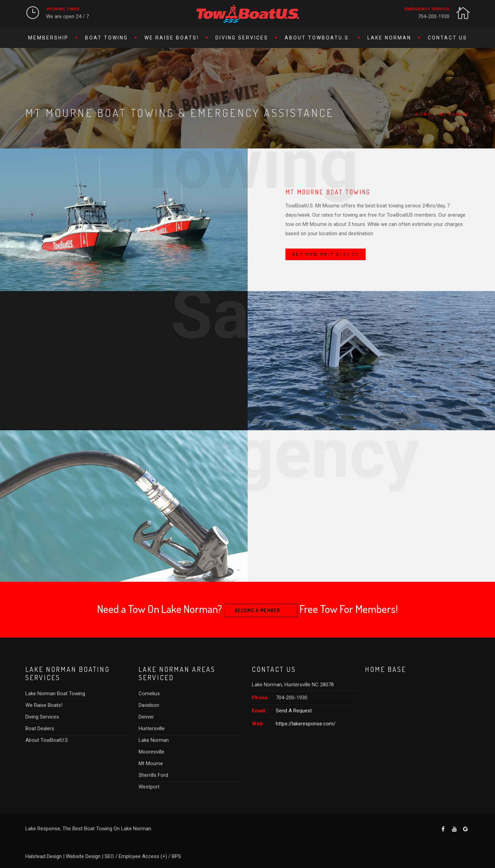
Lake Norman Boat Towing (55, 694)
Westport (149, 787)
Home (423, 114)
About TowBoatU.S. (318, 38)
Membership (48, 38)
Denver (146, 717)
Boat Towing (107, 38)
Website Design (83, 856)
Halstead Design (44, 856)
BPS (176, 856)
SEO (109, 856)
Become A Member (257, 610)
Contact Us (447, 38)
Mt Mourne (454, 114)
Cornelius (149, 694)
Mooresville (151, 752)
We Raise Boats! (172, 38)
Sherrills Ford (153, 775)
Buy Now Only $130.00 (326, 254)
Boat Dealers (40, 728)
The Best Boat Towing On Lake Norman (107, 829)
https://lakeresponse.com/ (306, 724)
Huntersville (152, 728)
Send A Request (294, 711)
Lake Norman (389, 38)
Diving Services (242, 38)
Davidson (149, 705)
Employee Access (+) (143, 856)
